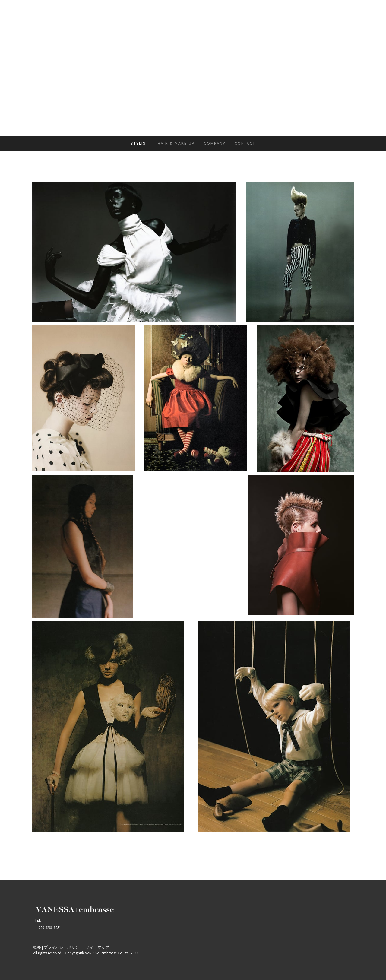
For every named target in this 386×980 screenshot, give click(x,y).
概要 (37, 947)
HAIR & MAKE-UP (176, 143)
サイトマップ (97, 947)
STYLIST (140, 143)
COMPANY (215, 143)
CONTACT (245, 143)
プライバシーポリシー (63, 947)
